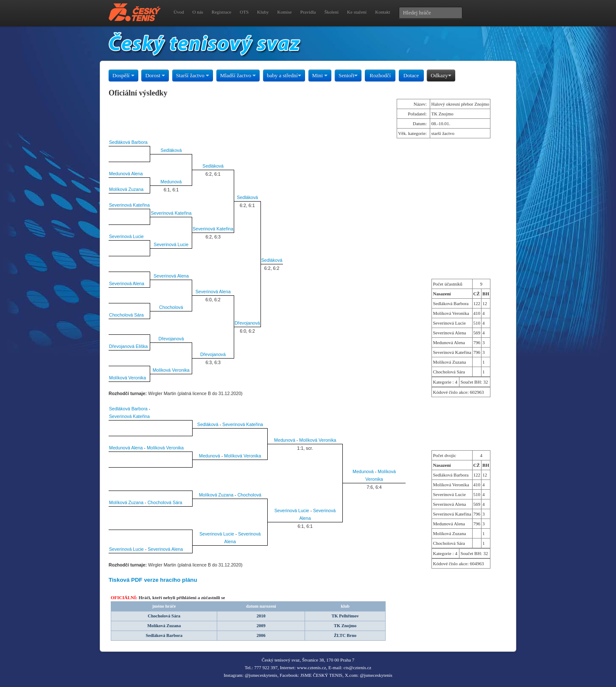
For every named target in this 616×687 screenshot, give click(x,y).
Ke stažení (357, 12)
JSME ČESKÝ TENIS (321, 675)
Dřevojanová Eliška (128, 346)
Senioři (348, 75)
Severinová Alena (171, 276)
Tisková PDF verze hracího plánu (153, 580)
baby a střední (284, 75)
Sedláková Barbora (128, 142)
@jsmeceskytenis (261, 675)
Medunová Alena (126, 174)
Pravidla (308, 12)
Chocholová (171, 307)
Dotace (411, 75)
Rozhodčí (380, 75)
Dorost (155, 75)
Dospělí (123, 75)
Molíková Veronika (171, 370)
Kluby (263, 12)
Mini (320, 75)
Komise (285, 12)
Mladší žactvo (238, 75)
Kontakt (382, 12)
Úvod (179, 12)
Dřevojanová (247, 323)
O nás (197, 12)
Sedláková (171, 150)
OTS (244, 12)
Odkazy (441, 75)
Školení (331, 12)
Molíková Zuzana (126, 189)
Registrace (221, 12)
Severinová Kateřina (129, 205)
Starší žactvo (193, 75)
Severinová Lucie (126, 236)
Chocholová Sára (126, 315)
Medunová (171, 182)
